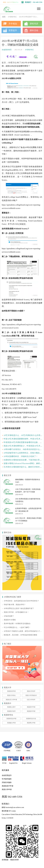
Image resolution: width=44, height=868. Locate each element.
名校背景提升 (7, 775)
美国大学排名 (11, 695)
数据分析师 (15, 860)
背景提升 (13, 30)
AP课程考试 (29, 50)
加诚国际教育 (7, 50)
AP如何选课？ (9, 616)
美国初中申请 (31, 711)
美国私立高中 (11, 707)
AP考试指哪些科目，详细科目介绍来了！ (21, 456)
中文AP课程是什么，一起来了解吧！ (17, 627)
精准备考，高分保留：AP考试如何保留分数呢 (20, 635)
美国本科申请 (11, 691)
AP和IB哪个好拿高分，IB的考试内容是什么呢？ (23, 449)
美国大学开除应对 (31, 695)
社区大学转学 (31, 700)
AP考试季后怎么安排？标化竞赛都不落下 (19, 608)
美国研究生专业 (31, 719)
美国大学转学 (31, 691)
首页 (4, 17)
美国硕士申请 (11, 723)
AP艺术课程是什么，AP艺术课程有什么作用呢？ (24, 435)
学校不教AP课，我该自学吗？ (15, 605)
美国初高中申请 (8, 786)
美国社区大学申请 (11, 700)
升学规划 (13, 24)
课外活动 (34, 30)
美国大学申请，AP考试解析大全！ (16, 612)
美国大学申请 (7, 789)
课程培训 (34, 24)
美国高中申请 (31, 707)
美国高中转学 (11, 711)
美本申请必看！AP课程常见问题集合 (17, 624)
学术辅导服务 (7, 779)
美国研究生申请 (11, 719)
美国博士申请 (31, 723)
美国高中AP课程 (10, 620)
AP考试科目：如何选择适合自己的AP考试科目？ (21, 601)
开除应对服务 (7, 782)
